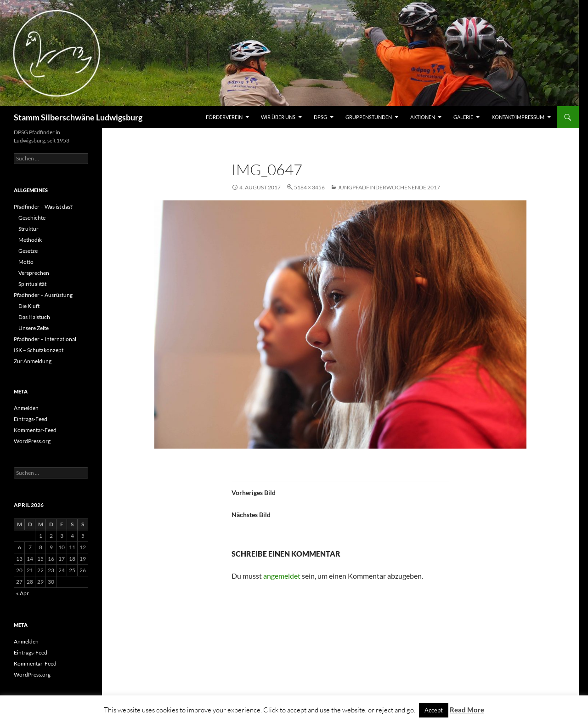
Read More (467, 710)
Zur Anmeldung (33, 361)
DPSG (320, 117)
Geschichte (32, 218)
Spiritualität (32, 284)
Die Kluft (29, 306)
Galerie (463, 117)
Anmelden (26, 408)
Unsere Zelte (34, 328)
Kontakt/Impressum (518, 117)
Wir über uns (278, 117)
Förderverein (224, 117)
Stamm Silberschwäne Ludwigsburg (78, 117)
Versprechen (34, 273)
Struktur (28, 229)
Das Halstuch (34, 317)
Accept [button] (434, 710)
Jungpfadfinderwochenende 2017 (389, 187)
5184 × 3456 (309, 187)
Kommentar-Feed (35, 430)
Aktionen (423, 117)
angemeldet (282, 576)
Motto (26, 262)
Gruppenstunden (369, 117)
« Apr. (23, 593)
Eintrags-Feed (31, 419)
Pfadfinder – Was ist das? (43, 207)
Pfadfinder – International (45, 339)
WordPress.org (32, 441)
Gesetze (28, 251)
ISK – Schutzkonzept (39, 350)
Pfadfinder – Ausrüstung (43, 295)
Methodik (30, 240)
